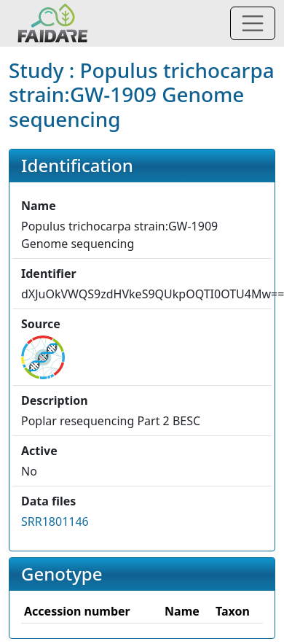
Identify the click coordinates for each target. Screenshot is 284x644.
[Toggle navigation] (253, 23)
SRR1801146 (55, 521)
